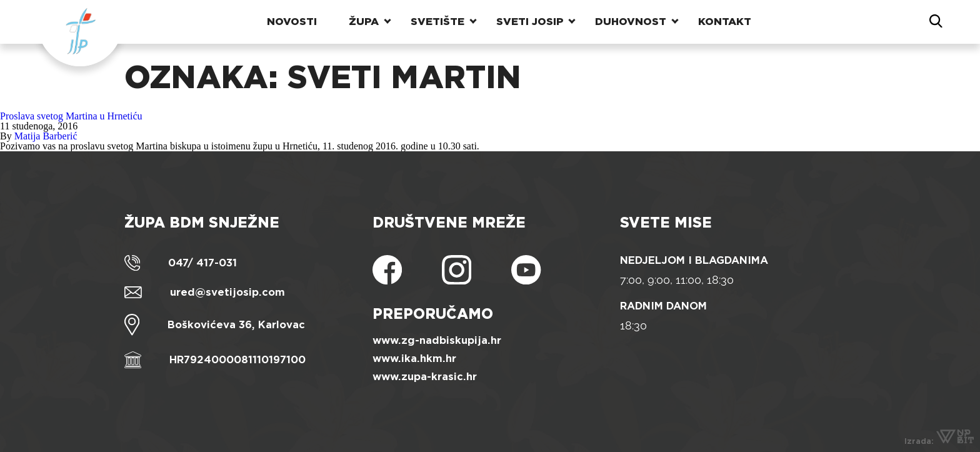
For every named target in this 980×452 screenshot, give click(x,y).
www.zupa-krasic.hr (425, 377)
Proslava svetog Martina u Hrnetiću (71, 116)
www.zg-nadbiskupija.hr (437, 340)
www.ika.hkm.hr (414, 359)
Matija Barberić (46, 136)
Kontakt (725, 22)
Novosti (292, 22)
